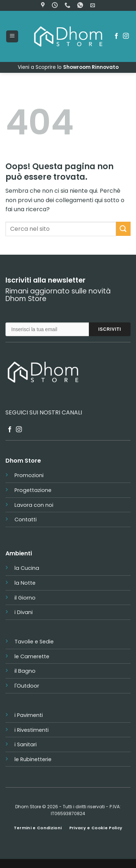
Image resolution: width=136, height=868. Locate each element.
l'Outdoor (27, 686)
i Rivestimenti (32, 730)
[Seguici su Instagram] (126, 36)
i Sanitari (26, 744)
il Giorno (25, 598)
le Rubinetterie (33, 759)
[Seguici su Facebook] (116, 36)
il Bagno (25, 671)
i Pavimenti (29, 715)
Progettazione (33, 490)
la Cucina (27, 568)
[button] (93, 5)
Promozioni (29, 475)
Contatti (26, 519)
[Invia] (123, 229)
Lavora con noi (34, 505)
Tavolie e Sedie (34, 642)
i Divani (24, 612)
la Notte (25, 583)
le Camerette (32, 656)
